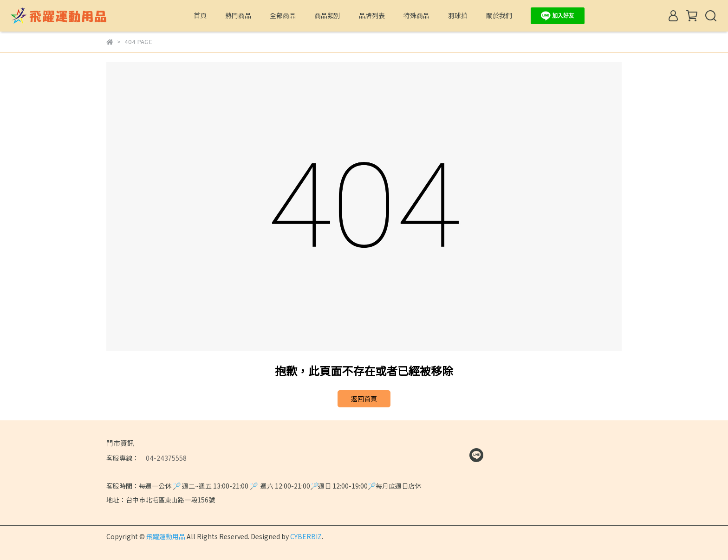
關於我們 (499, 15)
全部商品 (283, 15)
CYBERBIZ (306, 536)
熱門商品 (238, 15)
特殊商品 (416, 15)
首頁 (200, 15)
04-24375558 (163, 458)
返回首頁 (364, 399)
